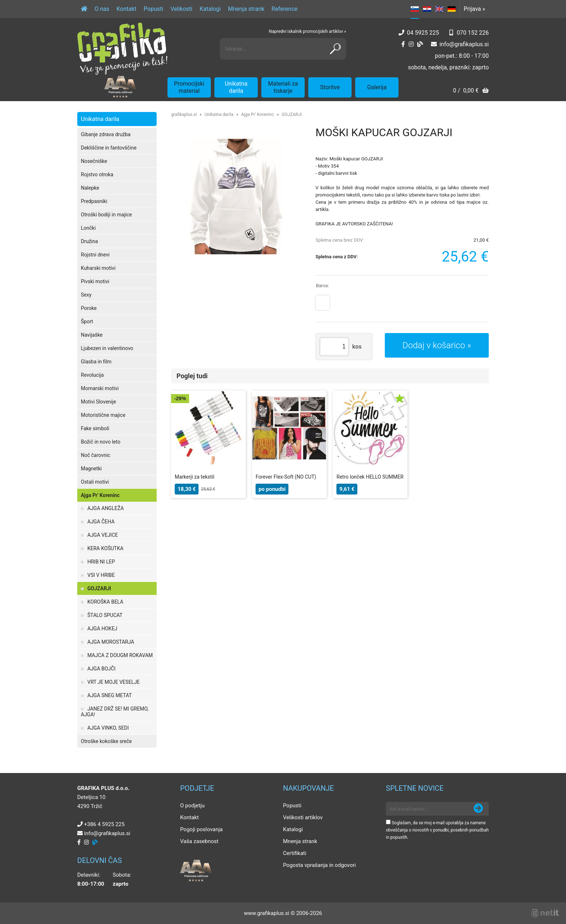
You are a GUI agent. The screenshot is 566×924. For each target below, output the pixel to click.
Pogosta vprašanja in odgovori (319, 865)
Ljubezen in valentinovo (107, 348)
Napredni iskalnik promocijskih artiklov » (308, 31)
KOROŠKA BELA (105, 602)
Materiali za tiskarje (283, 87)
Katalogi (210, 9)
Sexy (86, 295)
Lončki (88, 228)
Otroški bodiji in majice (106, 215)
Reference (284, 9)
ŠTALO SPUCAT (105, 615)
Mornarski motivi (100, 388)
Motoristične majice (103, 415)
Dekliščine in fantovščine (109, 148)
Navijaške (92, 335)
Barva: (322, 286)
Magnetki (91, 469)
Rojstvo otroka (97, 174)
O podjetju (192, 806)
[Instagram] (411, 44)
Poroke (89, 308)
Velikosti (181, 9)
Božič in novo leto (101, 442)
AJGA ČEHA (101, 522)
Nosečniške (94, 161)
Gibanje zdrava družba (106, 134)
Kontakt (127, 9)
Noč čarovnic (95, 455)
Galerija (377, 87)
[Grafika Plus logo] (122, 49)
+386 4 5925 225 (104, 824)
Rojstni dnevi (95, 255)
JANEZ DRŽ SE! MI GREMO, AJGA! (115, 712)
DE (452, 9)
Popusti (153, 9)
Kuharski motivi (98, 268)
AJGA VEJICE (103, 535)
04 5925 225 (423, 33)
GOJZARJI (99, 588)
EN (439, 9)
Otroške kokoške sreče (106, 741)
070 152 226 (473, 33)
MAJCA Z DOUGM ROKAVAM (120, 655)
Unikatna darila (236, 87)
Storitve (330, 87)
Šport (87, 321)
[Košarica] (471, 91)
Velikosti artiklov (303, 817)
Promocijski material (189, 87)
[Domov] (84, 9)
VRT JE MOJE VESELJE (114, 682)
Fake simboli (95, 428)
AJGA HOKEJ (102, 629)
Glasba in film (96, 362)
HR (427, 9)
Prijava (474, 9)
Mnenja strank (246, 9)
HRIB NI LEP (101, 562)
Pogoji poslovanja (201, 829)
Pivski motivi (95, 281)
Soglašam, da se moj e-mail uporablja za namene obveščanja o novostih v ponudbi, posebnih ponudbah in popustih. (437, 830)
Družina (89, 241)
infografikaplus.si (464, 44)
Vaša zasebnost (199, 841)
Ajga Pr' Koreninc (100, 495)
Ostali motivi (95, 482)
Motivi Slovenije (98, 402)
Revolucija (92, 375)
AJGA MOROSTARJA (111, 642)
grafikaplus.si (184, 115)
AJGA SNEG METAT (110, 695)
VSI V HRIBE (101, 575)
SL (415, 9)
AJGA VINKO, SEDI (108, 728)
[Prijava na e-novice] (478, 809)
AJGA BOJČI (101, 669)
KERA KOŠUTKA (105, 548)
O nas (102, 9)
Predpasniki (94, 201)
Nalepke (90, 188)
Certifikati (295, 853)
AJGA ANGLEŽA (106, 508)
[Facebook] (403, 44)
